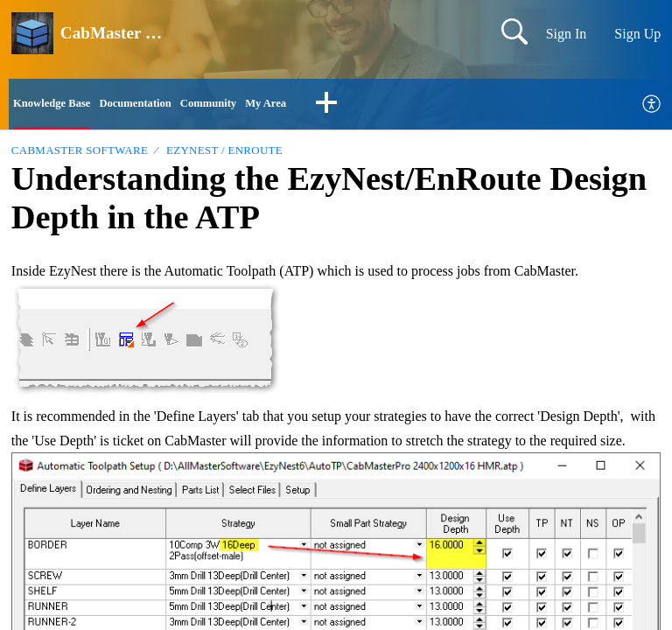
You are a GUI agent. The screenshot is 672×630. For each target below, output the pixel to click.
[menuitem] (652, 106)
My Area (327, 105)
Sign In (567, 34)
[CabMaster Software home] (32, 33)
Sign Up (637, 34)
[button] (394, 107)
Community (256, 105)
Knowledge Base (62, 105)
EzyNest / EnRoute (224, 155)
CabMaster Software (80, 155)
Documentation (166, 105)
